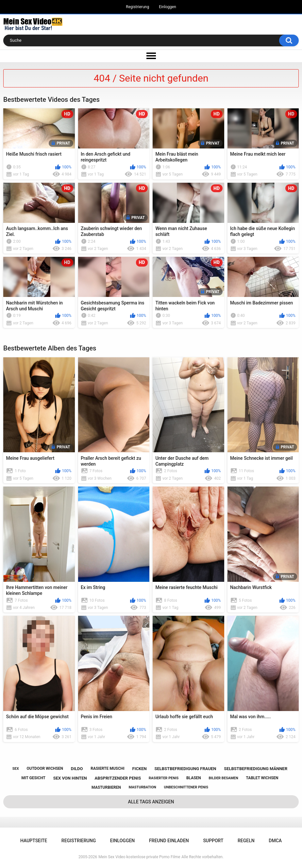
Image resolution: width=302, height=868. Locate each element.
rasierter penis (164, 778)
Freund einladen (169, 841)
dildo (77, 769)
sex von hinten (70, 778)
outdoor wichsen (45, 768)
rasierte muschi (108, 768)
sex (16, 769)
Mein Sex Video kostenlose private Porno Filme (139, 857)
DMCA (275, 841)
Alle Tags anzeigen (151, 802)
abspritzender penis (118, 778)
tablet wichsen (262, 778)
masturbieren (106, 787)
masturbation (143, 787)
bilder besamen (224, 778)
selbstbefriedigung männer (256, 769)
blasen (194, 778)
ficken (140, 769)
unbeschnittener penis (186, 787)
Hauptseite (34, 841)
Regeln (246, 841)
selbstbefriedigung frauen (185, 769)
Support (213, 841)
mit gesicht (34, 778)
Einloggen (168, 7)
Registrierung (137, 7)
